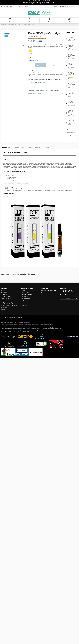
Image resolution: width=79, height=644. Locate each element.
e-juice (36, 73)
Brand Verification (6, 298)
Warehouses (25, 297)
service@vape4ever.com (48, 295)
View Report (38, 94)
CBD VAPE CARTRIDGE (34, 75)
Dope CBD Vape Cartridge (56, 75)
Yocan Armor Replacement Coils (71, 85)
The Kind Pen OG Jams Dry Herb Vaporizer (72, 65)
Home (11, 6)
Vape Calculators (71, 6)
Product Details (19, 147)
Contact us (5, 295)
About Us (24, 291)
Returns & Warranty (7, 300)
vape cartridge (53, 73)
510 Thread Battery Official (8, 304)
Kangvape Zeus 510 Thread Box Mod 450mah (71, 112)
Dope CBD (47, 75)
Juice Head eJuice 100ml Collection (71, 56)
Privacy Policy (25, 293)
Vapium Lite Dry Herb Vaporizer (71, 122)
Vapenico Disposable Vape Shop (10, 306)
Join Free (26, 6)
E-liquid (40, 73)
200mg (42, 75)
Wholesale (5, 308)
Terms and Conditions (27, 295)
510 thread (31, 73)
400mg (30, 76)
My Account (20, 6)
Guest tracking (25, 304)
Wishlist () (55, 6)
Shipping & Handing (7, 297)
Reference (31, 36)
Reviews (46, 147)
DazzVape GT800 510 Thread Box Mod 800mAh (72, 74)
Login (23, 300)
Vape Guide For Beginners (8, 302)
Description (6, 147)
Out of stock (41, 66)
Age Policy (5, 293)
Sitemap (4, 310)
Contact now (38, 88)
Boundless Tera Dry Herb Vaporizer (71, 103)
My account (24, 302)
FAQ (15, 6)
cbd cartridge (46, 73)
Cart (77, 6)
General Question (26, 298)
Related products (34, 147)
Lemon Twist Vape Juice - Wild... (71, 94)
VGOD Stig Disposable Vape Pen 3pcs (72, 47)
